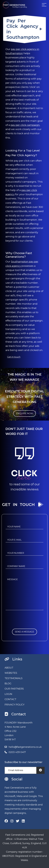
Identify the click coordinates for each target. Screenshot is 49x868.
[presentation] (25, 624)
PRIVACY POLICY (15, 705)
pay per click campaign (25, 125)
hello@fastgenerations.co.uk (25, 747)
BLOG (8, 684)
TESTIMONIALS (14, 678)
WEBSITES (11, 673)
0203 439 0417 (17, 752)
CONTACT (10, 699)
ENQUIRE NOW (25, 413)
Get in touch (14, 357)
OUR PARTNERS (14, 689)
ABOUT (9, 668)
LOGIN (8, 694)
